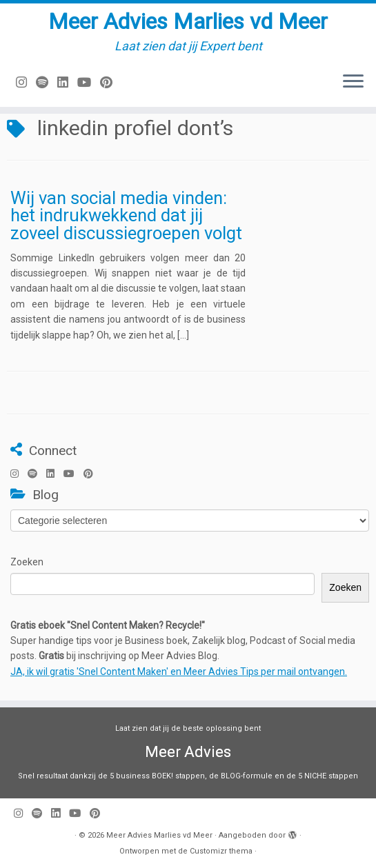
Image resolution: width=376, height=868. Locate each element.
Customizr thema (221, 851)
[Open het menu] (353, 82)
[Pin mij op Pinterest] (111, 82)
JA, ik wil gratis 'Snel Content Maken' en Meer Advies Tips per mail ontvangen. (179, 672)
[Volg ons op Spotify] (47, 82)
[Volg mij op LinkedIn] (67, 82)
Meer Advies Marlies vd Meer (188, 21)
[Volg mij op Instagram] (26, 82)
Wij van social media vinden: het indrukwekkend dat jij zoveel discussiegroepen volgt (126, 215)
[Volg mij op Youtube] (89, 82)
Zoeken (27, 562)
